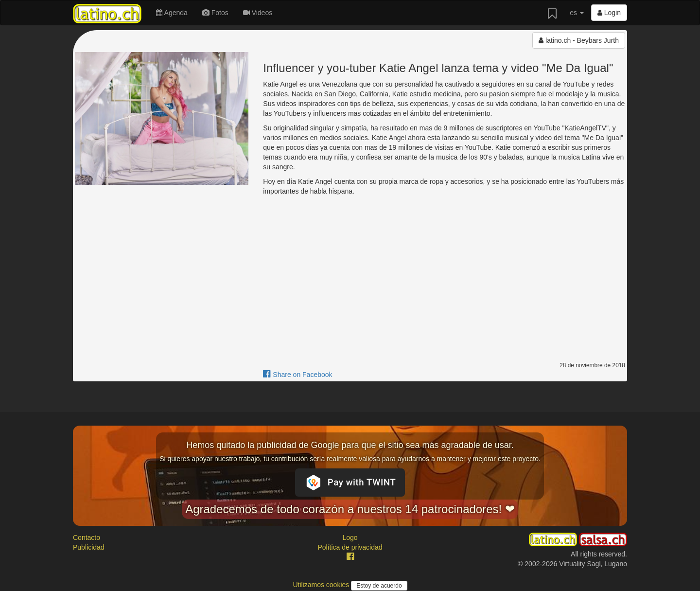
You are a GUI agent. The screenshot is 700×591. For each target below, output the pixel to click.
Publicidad (89, 547)
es (577, 13)
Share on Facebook (297, 375)
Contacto (87, 537)
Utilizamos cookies (322, 585)
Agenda (172, 13)
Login (609, 13)
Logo (350, 537)
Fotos (215, 13)
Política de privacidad (350, 547)
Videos (258, 13)
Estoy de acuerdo (379, 586)
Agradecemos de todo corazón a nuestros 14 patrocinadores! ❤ (350, 509)
